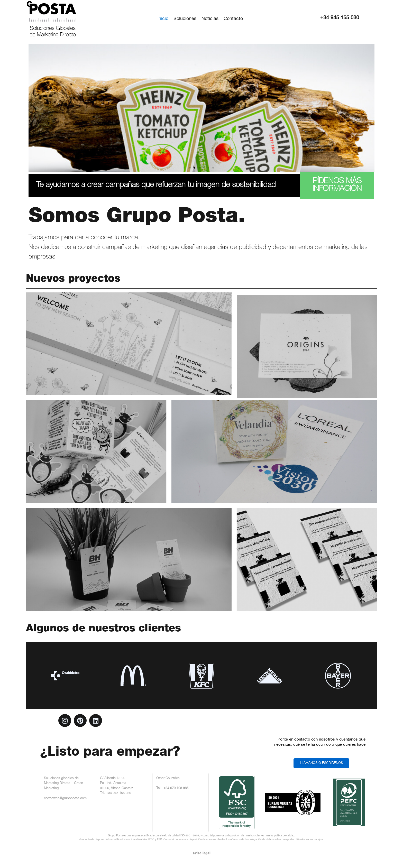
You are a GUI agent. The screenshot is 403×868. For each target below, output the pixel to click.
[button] (190, 168)
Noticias (210, 19)
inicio (163, 19)
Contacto (233, 19)
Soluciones (185, 19)
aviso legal (202, 853)
